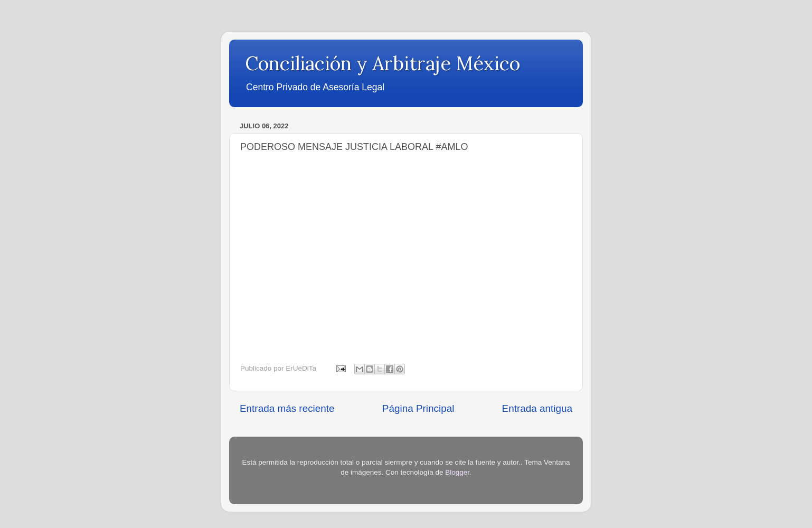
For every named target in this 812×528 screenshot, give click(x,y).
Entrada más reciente (287, 408)
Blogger (457, 472)
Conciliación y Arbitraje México (383, 63)
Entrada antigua (537, 408)
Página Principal (418, 408)
